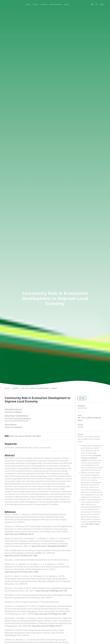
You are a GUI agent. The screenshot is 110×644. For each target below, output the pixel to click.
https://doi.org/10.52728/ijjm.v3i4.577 (47, 626)
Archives (44, 4)
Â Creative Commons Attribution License (91, 458)
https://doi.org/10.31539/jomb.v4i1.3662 (21, 556)
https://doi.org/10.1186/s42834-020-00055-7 (49, 546)
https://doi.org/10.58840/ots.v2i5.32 (19, 534)
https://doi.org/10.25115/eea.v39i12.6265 (21, 572)
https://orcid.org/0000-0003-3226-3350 (16, 421)
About (67, 4)
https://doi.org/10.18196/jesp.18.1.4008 (50, 614)
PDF (83, 398)
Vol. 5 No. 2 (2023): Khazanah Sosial (35, 388)
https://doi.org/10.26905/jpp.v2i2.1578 (51, 591)
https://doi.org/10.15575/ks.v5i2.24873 (25, 436)
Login (102, 4)
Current (36, 4)
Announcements (56, 4)
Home (28, 4)
